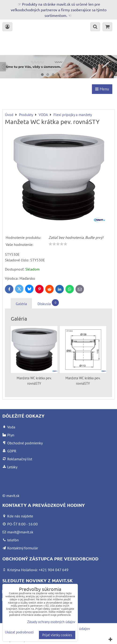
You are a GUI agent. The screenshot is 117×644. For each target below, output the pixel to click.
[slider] (58, 244)
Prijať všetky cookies (57, 635)
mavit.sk (13, 496)
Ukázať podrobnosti (19, 632)
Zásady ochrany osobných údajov (51, 622)
